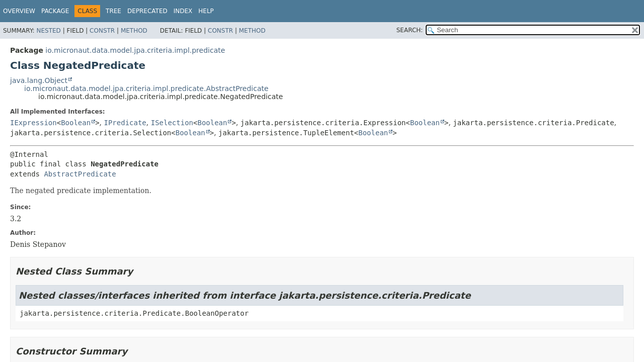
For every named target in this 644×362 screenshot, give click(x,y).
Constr (102, 31)
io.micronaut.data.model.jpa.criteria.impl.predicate (135, 50)
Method (134, 31)
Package (55, 11)
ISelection (172, 123)
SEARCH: (410, 30)
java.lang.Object (39, 80)
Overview (19, 11)
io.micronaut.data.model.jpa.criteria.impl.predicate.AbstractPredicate (146, 88)
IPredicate (125, 123)
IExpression (33, 123)
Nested (48, 31)
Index (183, 11)
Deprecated (147, 11)
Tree (113, 11)
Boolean (76, 123)
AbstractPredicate (80, 174)
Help (206, 11)
